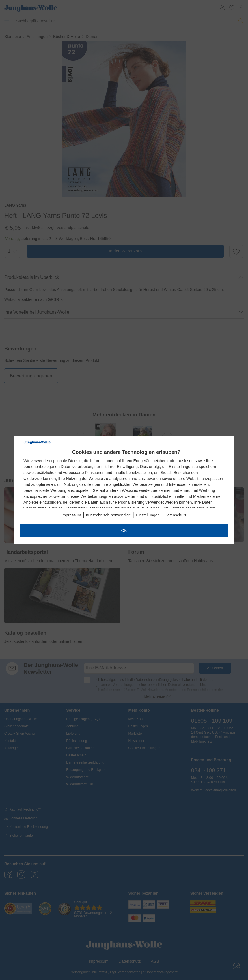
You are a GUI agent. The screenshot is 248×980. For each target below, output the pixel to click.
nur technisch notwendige (108, 515)
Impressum (71, 515)
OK (124, 530)
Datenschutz (176, 515)
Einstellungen (148, 515)
